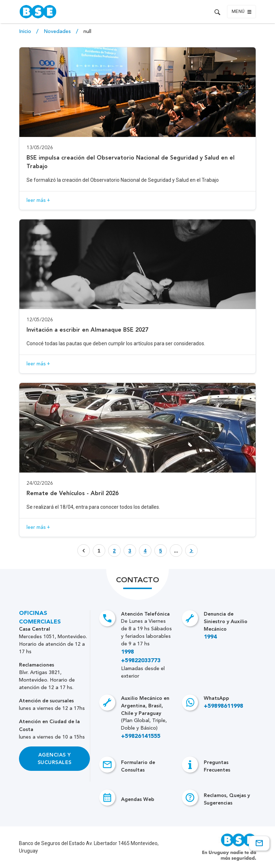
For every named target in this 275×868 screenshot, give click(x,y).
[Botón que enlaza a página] (114, 551)
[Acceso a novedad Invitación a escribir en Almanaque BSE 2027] (137, 296)
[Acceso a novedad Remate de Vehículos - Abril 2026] (137, 460)
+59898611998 (223, 706)
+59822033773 (141, 661)
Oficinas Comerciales (40, 618)
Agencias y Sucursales (55, 759)
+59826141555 (141, 736)
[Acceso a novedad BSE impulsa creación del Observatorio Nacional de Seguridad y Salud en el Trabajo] (137, 129)
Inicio (26, 32)
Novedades (58, 32)
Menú (242, 12)
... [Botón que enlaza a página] (176, 551)
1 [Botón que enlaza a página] (99, 551)
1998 (127, 652)
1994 (210, 637)
